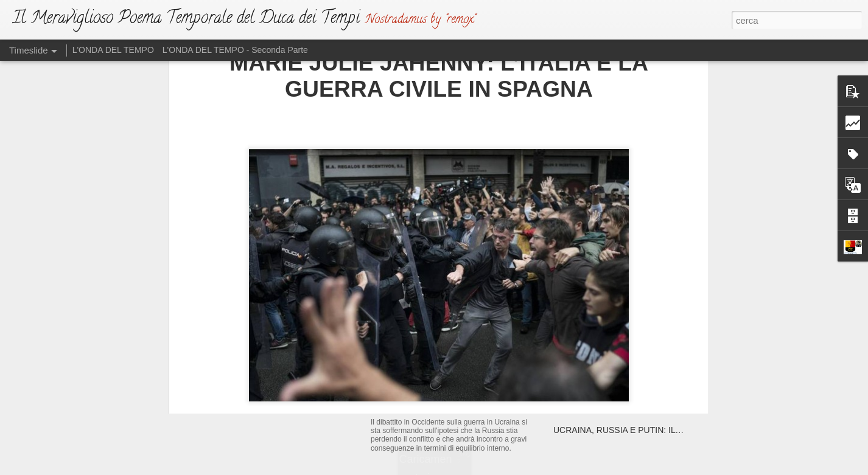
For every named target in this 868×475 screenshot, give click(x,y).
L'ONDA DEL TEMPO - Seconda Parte (235, 50)
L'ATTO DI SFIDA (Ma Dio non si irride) (466, 373)
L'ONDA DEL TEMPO (113, 50)
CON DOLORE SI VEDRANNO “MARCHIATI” (640, 324)
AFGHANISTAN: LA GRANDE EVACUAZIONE (642, 345)
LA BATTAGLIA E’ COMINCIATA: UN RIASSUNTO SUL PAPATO (675, 366)
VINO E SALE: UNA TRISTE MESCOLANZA (638, 409)
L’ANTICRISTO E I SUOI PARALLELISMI (631, 387)
